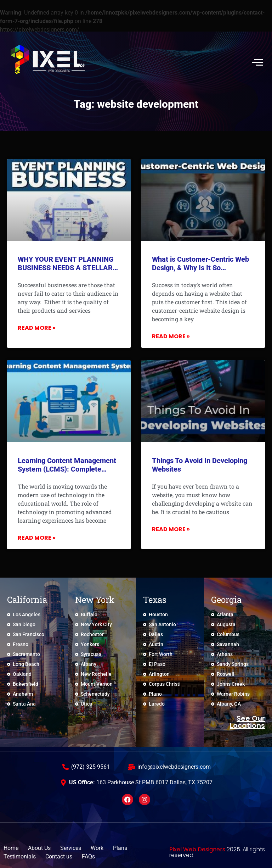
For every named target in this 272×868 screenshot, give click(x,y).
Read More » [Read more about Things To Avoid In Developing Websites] (171, 529)
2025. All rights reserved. (217, 852)
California (27, 600)
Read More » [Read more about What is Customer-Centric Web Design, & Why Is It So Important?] (171, 336)
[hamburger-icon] (257, 62)
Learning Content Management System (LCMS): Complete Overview (67, 469)
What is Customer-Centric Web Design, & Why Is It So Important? (200, 268)
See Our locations (247, 722)
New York (95, 600)
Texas (155, 600)
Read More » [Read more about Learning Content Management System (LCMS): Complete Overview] (37, 538)
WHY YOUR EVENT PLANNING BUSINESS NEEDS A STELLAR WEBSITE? (66, 268)
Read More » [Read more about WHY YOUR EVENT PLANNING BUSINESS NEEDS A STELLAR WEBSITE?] (37, 328)
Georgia (226, 600)
